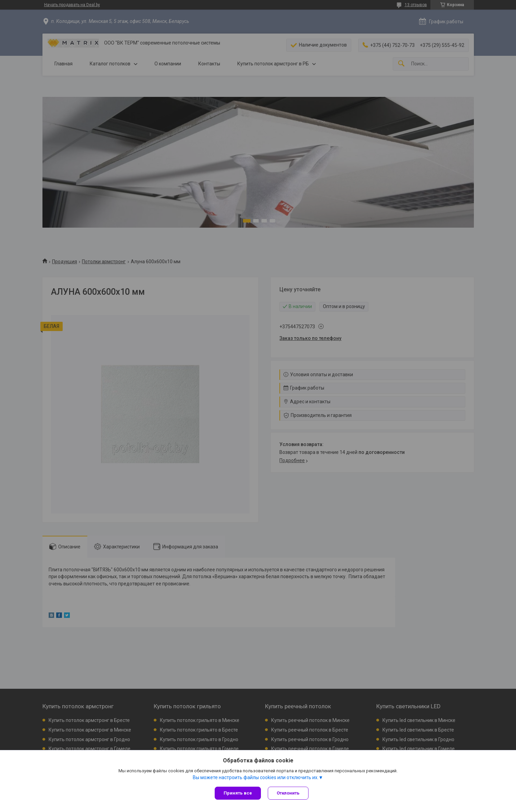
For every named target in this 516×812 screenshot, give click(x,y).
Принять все (238, 793)
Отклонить (288, 793)
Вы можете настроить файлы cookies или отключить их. (256, 777)
